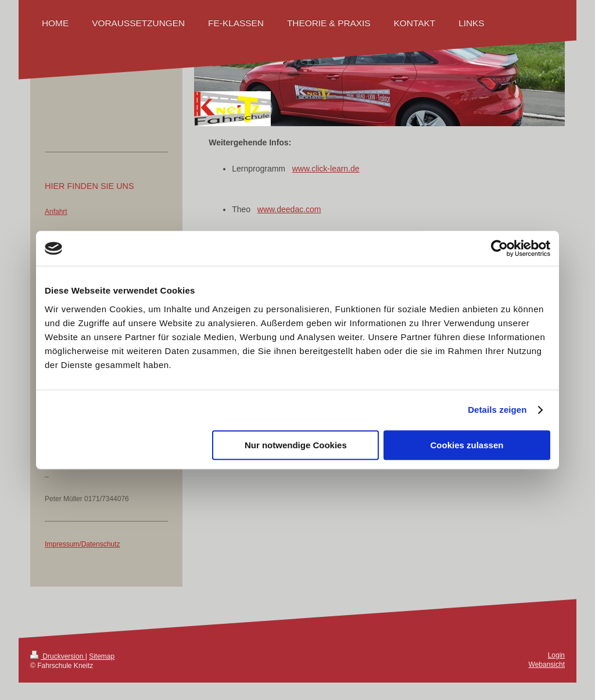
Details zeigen (497, 410)
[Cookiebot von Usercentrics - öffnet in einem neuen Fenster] (499, 248)
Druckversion (58, 656)
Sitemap (102, 656)
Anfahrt (56, 212)
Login (556, 655)
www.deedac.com (289, 209)
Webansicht (547, 665)
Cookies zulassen (467, 445)
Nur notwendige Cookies (296, 445)
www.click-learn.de (326, 169)
